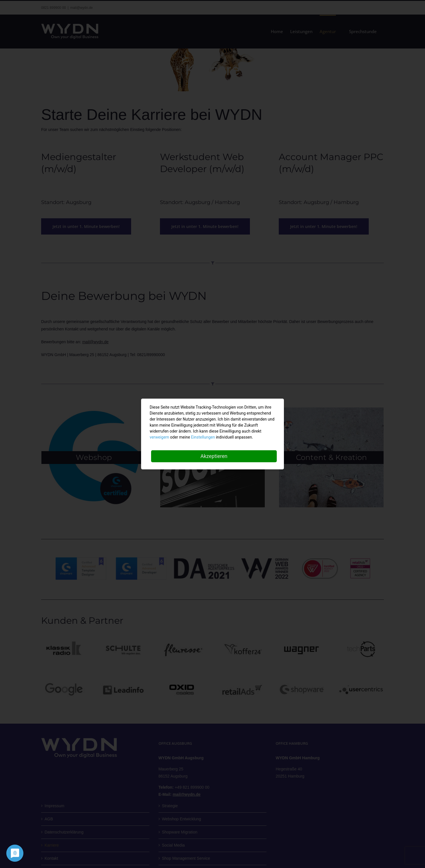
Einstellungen (203, 437)
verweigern (159, 437)
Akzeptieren (214, 456)
